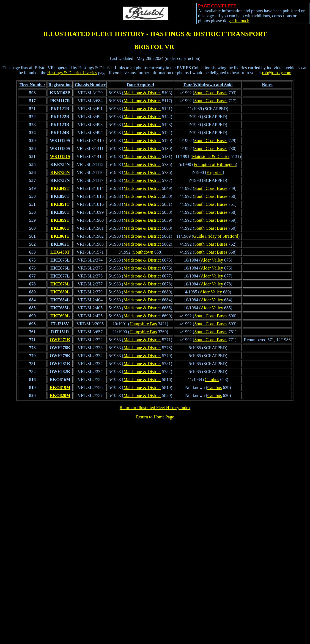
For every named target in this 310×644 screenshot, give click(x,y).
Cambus (212, 380)
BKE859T (60, 220)
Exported (215, 172)
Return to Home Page (155, 417)
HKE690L (60, 316)
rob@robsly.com (277, 73)
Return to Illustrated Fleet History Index (155, 408)
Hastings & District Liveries (72, 73)
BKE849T (60, 188)
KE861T (62, 236)
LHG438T (60, 252)
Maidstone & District (142, 93)
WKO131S (60, 156)
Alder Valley (212, 260)
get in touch (239, 21)
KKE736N (60, 172)
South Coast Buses (211, 93)
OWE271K (60, 340)
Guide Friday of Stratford (216, 236)
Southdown (143, 252)
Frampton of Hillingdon (215, 164)
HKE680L (60, 292)
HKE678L (60, 284)
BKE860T (60, 228)
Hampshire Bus (143, 324)
